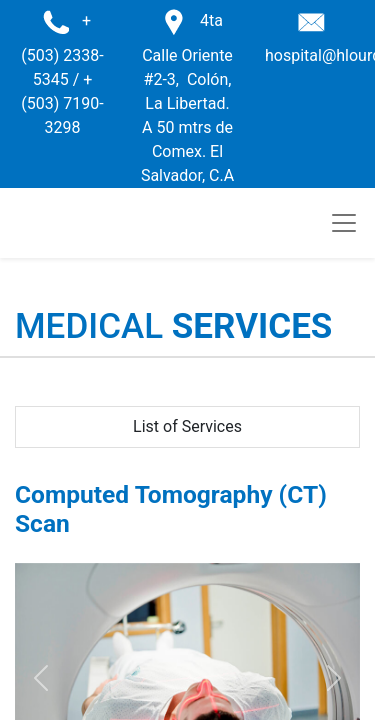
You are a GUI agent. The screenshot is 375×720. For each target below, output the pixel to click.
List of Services (187, 426)
